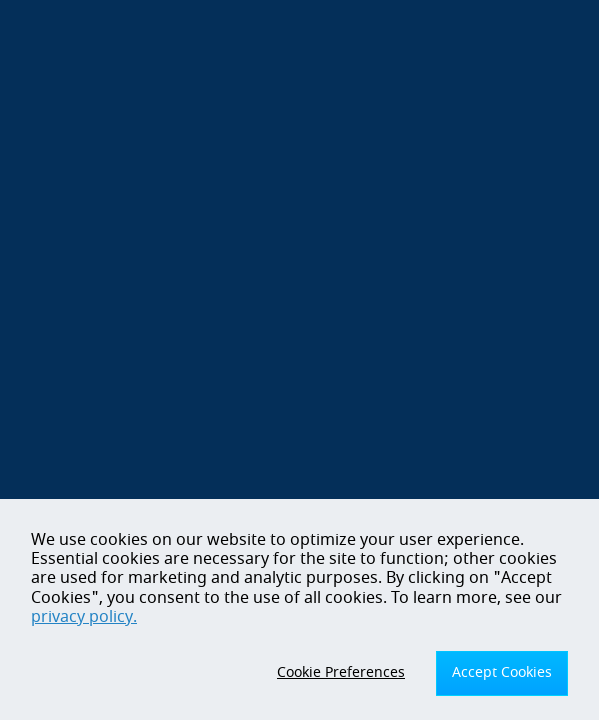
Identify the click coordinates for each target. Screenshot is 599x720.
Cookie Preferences (341, 672)
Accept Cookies (502, 672)
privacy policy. (84, 617)
